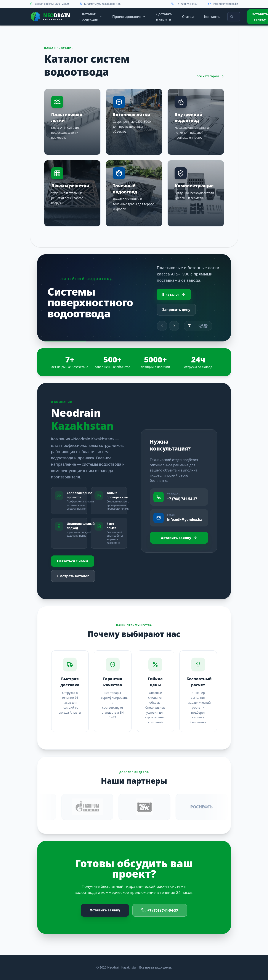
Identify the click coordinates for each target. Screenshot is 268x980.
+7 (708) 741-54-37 (160, 910)
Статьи (188, 17)
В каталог (174, 294)
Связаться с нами (73, 561)
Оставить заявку (179, 538)
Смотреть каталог (73, 576)
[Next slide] (174, 326)
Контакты (212, 17)
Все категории (210, 76)
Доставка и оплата (164, 17)
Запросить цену (176, 310)
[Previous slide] (162, 326)
